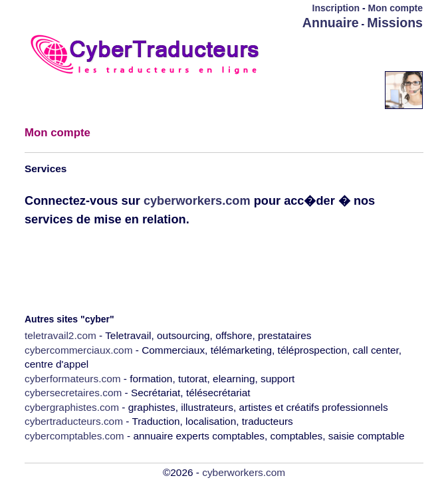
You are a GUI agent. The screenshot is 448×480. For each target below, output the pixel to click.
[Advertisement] (345, 51)
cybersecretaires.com (73, 393)
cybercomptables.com (74, 436)
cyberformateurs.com (73, 379)
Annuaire (331, 23)
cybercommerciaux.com (79, 350)
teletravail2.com (60, 335)
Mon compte (395, 8)
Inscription (336, 8)
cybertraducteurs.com (74, 421)
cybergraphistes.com (72, 407)
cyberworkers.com (197, 201)
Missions (395, 23)
